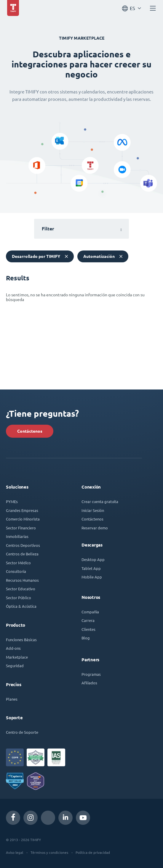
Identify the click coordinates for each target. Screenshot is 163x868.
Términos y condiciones (49, 852)
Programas (91, 674)
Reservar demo (95, 528)
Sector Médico (18, 563)
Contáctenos (30, 431)
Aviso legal (15, 852)
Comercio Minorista (23, 519)
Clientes (88, 629)
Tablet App (91, 568)
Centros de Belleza (22, 554)
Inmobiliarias (17, 536)
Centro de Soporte (22, 732)
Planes (12, 699)
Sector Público (19, 598)
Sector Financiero (21, 528)
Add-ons (13, 648)
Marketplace (17, 657)
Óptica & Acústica (21, 606)
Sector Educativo (21, 589)
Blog (86, 638)
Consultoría (16, 571)
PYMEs (12, 501)
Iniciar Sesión (93, 510)
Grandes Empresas (22, 510)
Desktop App (93, 559)
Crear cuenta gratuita (100, 501)
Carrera (88, 620)
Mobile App (92, 577)
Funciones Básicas (21, 640)
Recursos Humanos (22, 580)
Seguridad (15, 666)
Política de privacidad (93, 852)
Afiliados (89, 683)
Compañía (90, 612)
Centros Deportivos (23, 545)
